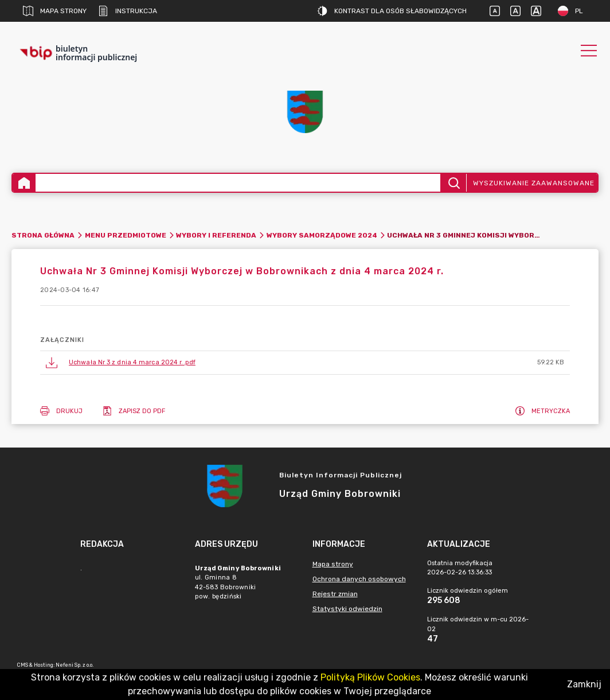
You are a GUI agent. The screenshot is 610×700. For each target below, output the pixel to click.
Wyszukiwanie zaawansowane (534, 183)
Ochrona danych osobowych (359, 579)
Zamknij (584, 684)
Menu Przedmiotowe (126, 235)
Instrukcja (128, 11)
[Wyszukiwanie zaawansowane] (238, 183)
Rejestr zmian (335, 594)
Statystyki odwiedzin (347, 609)
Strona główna (43, 235)
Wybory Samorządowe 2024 (322, 235)
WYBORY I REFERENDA (216, 235)
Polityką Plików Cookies (370, 677)
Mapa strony (55, 11)
